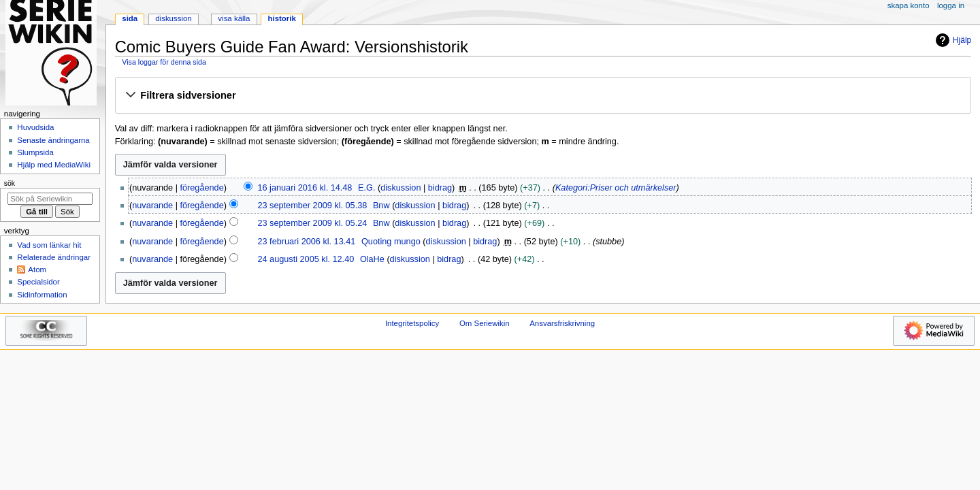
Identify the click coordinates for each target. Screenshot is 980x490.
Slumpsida (35, 152)
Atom (37, 269)
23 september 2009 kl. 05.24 (312, 223)
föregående (202, 188)
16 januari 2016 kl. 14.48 (305, 188)
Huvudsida (35, 127)
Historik (282, 18)
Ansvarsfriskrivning (562, 323)
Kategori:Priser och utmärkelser (616, 188)
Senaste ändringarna (53, 140)
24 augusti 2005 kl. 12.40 (306, 259)
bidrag (440, 188)
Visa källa (234, 18)
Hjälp (952, 40)
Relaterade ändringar (54, 257)
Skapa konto (909, 5)
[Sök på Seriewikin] (50, 199)
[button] (543, 96)
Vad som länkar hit (49, 245)
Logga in (951, 5)
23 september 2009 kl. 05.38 (312, 206)
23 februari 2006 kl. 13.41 (306, 242)
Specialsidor (38, 282)
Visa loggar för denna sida (164, 62)
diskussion (401, 188)
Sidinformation (42, 295)
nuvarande (152, 206)
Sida (130, 18)
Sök (10, 183)
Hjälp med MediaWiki (54, 165)
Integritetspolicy (412, 323)
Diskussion (173, 18)
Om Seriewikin (485, 323)
